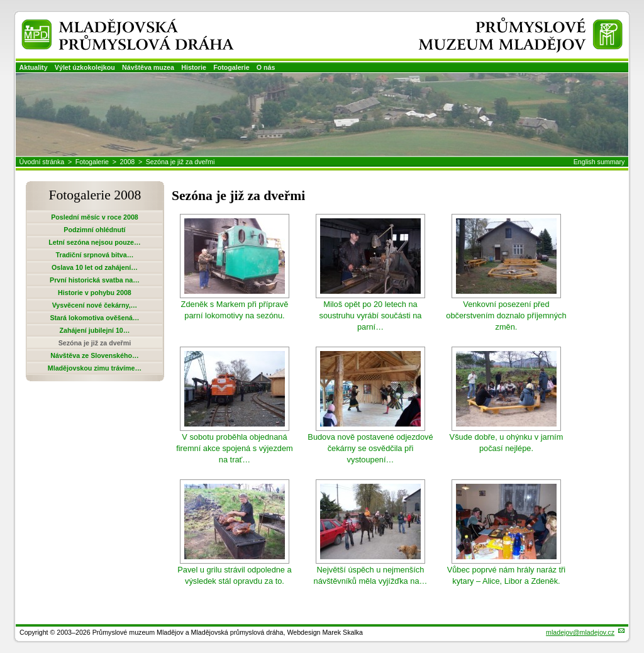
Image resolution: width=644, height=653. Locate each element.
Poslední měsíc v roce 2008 (95, 217)
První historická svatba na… (95, 280)
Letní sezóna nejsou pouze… (94, 242)
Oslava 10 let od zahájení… (95, 267)
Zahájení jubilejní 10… (94, 330)
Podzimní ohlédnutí (94, 230)
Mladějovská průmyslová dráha (110, 24)
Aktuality (34, 67)
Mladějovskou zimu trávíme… (95, 368)
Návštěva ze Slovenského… (94, 355)
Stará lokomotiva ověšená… (94, 318)
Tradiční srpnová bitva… (95, 255)
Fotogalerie (231, 67)
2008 (128, 162)
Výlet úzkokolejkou (85, 67)
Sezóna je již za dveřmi (180, 162)
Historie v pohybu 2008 (95, 293)
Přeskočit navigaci (1, 1)
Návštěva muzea (148, 67)
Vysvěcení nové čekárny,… (95, 305)
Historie (194, 67)
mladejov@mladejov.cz (580, 632)
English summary (599, 162)
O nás (266, 67)
